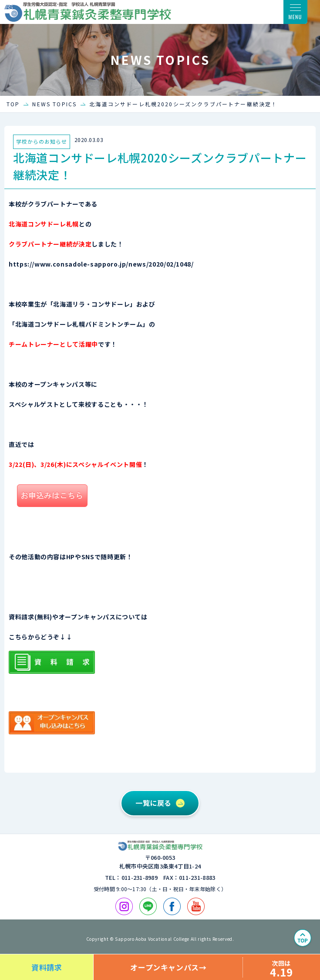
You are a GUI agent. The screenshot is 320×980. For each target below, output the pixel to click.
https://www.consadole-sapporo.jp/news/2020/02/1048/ (101, 264)
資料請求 (47, 967)
